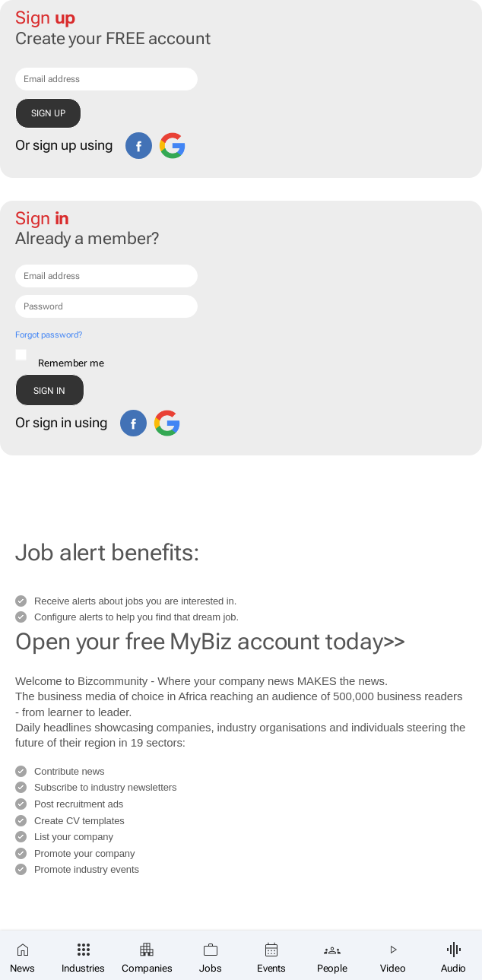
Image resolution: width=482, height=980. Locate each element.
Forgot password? (48, 335)
